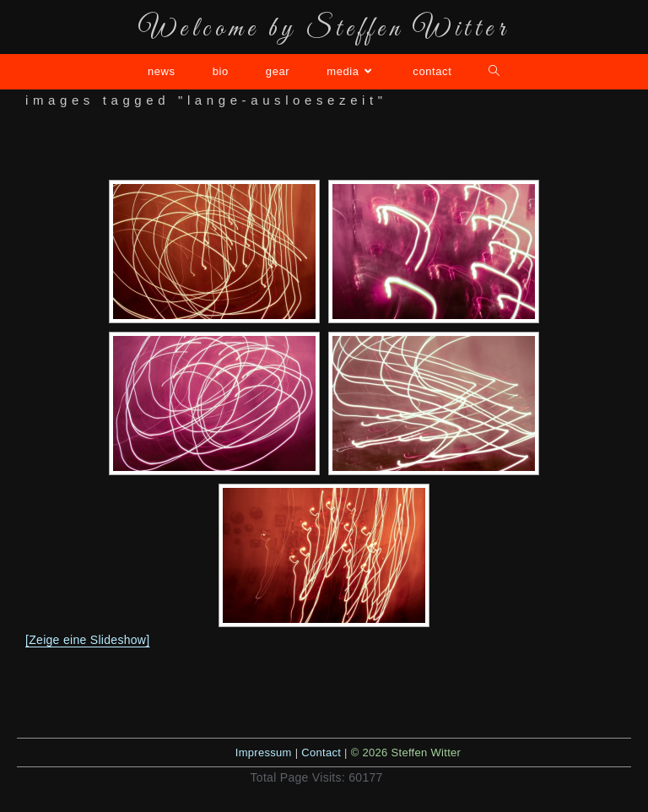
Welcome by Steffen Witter (324, 30)
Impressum (264, 752)
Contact (321, 752)
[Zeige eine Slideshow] (87, 640)
